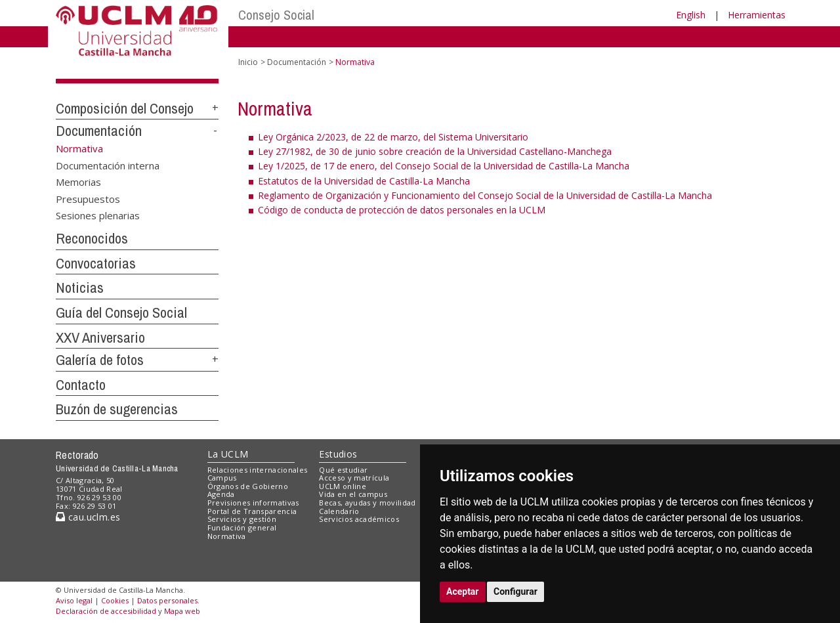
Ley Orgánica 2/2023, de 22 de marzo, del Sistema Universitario (393, 137)
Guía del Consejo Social (121, 312)
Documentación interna (108, 165)
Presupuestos (88, 198)
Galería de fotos (100, 360)
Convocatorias (96, 263)
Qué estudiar (343, 470)
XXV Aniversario (100, 337)
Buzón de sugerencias (117, 409)
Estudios (338, 454)
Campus (222, 478)
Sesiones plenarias (98, 215)
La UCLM (228, 454)
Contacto (81, 385)
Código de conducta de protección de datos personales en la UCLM (402, 210)
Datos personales (167, 600)
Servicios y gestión (242, 519)
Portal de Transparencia (252, 511)
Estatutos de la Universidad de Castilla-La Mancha (364, 181)
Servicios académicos (359, 519)
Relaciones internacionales (258, 470)
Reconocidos (92, 238)
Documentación (99, 131)
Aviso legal (74, 600)
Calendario (339, 511)
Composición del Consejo (125, 108)
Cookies (115, 600)
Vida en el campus (353, 494)
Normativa (227, 536)
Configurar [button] (515, 591)
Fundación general (242, 527)
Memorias (78, 182)
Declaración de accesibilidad (106, 611)
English (691, 15)
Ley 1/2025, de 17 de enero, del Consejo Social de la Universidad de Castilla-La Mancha (444, 166)
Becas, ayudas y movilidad (367, 503)
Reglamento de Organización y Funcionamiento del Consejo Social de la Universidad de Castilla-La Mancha (485, 195)
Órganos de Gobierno (248, 486)
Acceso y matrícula (354, 478)
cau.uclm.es (88, 517)
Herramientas (757, 15)
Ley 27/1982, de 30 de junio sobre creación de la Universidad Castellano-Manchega (435, 151)
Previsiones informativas (253, 503)
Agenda (221, 494)
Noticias (80, 288)
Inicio (248, 62)
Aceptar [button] (463, 591)
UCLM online (343, 486)
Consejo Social (276, 15)
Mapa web (182, 611)
